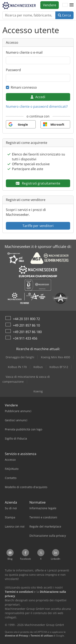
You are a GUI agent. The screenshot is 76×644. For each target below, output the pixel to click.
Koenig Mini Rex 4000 (56, 357)
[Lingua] (65, 5)
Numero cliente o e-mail (24, 52)
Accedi (38, 97)
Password (13, 70)
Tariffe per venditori (38, 226)
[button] (72, 5)
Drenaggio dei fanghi (20, 357)
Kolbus (38, 367)
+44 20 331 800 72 (26, 319)
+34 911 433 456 (25, 338)
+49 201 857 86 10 (26, 325)
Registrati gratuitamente (38, 183)
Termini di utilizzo (42, 636)
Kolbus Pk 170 (17, 367)
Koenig (38, 391)
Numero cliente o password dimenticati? (37, 106)
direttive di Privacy (16, 636)
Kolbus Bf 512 (59, 367)
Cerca (64, 15)
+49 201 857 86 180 (27, 332)
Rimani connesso (24, 87)
